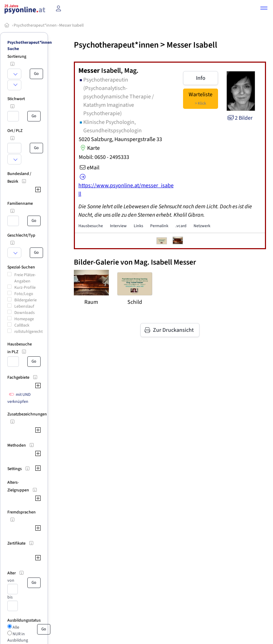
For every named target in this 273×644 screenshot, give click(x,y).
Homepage (24, 319)
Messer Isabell (71, 25)
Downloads (24, 313)
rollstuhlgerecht (29, 332)
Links (138, 226)
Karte (89, 148)
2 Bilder (240, 118)
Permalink (159, 226)
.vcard (181, 226)
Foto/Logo (24, 294)
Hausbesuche (91, 226)
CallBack (22, 325)
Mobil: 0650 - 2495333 (104, 157)
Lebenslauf (24, 306)
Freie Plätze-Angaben (25, 278)
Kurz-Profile (25, 288)
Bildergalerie (26, 300)
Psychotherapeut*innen (35, 25)
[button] (264, 9)
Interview (118, 226)
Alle (16, 627)
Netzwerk (202, 226)
